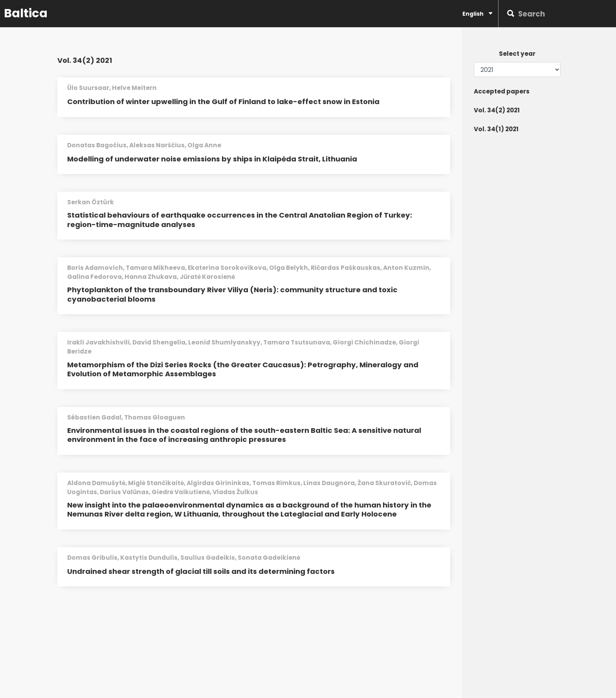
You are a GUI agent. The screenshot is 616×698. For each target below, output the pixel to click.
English (477, 14)
